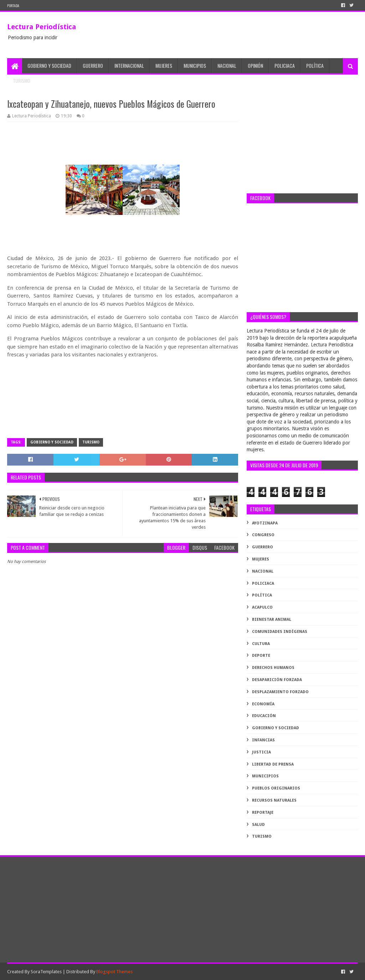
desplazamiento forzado (280, 692)
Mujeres (164, 65)
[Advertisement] (302, 142)
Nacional (227, 65)
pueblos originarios (276, 788)
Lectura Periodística (42, 27)
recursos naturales (274, 800)
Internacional (129, 65)
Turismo (22, 80)
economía (263, 704)
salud (258, 825)
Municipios (195, 65)
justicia (261, 752)
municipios (265, 776)
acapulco (262, 607)
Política (315, 65)
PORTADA (13, 6)
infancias (263, 740)
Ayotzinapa (265, 523)
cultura (261, 644)
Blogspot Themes (114, 972)
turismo (91, 442)
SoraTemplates (46, 972)
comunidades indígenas (280, 632)
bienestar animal (272, 620)
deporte (261, 656)
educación (264, 716)
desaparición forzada (277, 680)
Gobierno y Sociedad (49, 65)
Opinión (255, 65)
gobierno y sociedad (52, 442)
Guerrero (93, 65)
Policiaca (285, 65)
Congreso (263, 535)
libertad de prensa (273, 764)
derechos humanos (273, 668)
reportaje (263, 813)
